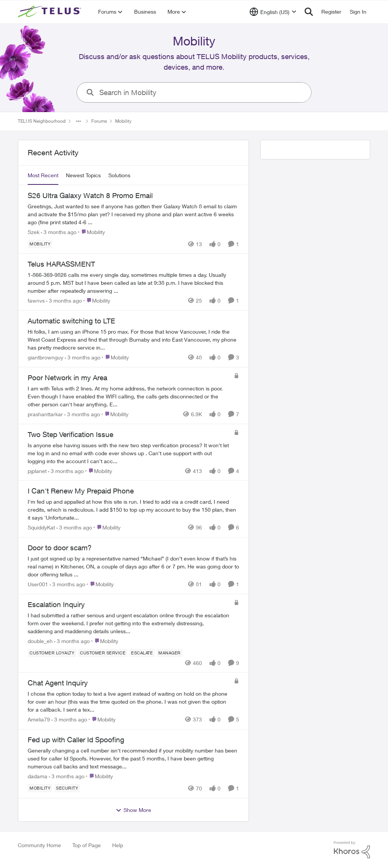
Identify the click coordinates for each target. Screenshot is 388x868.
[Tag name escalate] (142, 653)
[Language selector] (273, 12)
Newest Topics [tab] (83, 175)
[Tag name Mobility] (40, 244)
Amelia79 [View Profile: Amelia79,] (39, 719)
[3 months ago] (59, 232)
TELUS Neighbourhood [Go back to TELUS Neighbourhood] (42, 121)
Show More (133, 810)
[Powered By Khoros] (352, 850)
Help (118, 845)
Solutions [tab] (119, 175)
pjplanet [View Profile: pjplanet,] (37, 471)
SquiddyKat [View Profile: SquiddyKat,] (41, 527)
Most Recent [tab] (43, 175)
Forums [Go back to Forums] (99, 121)
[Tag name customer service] (103, 653)
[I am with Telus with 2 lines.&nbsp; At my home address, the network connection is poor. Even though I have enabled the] (129, 396)
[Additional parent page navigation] (78, 121)
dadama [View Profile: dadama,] (38, 776)
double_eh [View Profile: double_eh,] (40, 641)
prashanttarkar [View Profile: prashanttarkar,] (45, 414)
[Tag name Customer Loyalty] (52, 653)
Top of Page (87, 845)
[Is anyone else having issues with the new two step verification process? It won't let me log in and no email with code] (129, 453)
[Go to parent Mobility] (92, 232)
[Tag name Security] (67, 788)
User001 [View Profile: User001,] (38, 584)
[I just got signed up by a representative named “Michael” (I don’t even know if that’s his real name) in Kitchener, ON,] (133, 566)
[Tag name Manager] (170, 653)
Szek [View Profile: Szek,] (34, 232)
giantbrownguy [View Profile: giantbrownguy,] (45, 357)
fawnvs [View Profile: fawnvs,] (36, 301)
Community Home (39, 845)
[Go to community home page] (50, 12)
